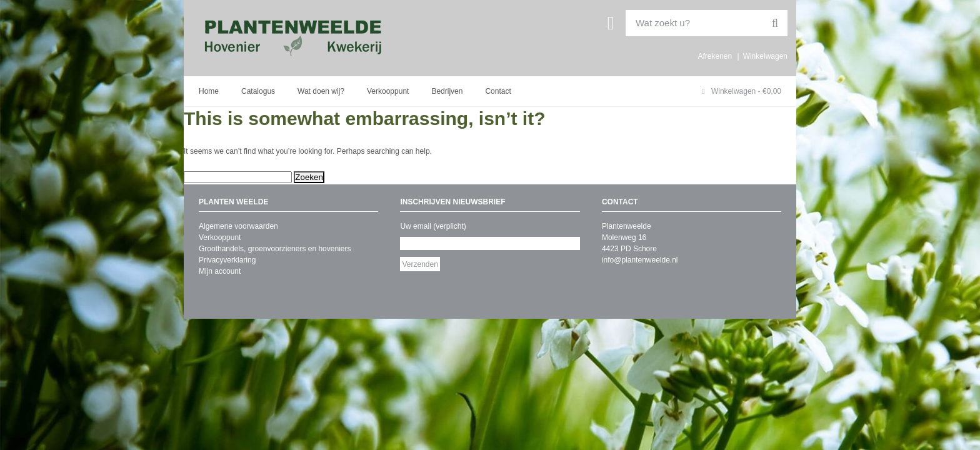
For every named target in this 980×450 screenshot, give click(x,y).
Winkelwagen (765, 56)
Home (209, 91)
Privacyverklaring (227, 260)
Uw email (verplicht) (433, 226)
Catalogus (258, 91)
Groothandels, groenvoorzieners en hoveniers (275, 249)
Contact (498, 91)
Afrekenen (715, 56)
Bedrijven (447, 91)
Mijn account (220, 271)
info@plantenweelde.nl (640, 260)
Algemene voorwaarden (238, 226)
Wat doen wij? (321, 91)
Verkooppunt (388, 91)
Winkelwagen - (742, 91)
